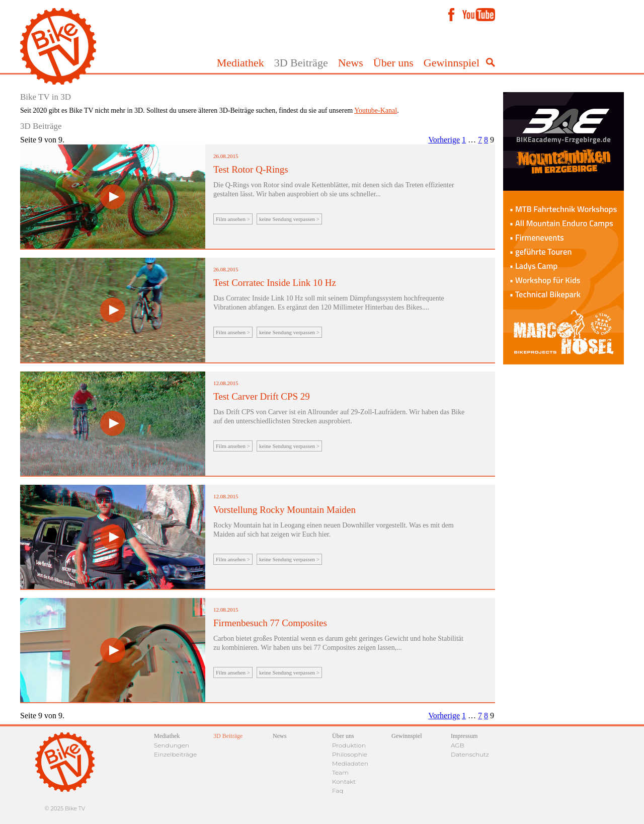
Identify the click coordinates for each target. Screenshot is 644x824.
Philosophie (350, 754)
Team (340, 772)
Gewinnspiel (452, 63)
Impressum (464, 736)
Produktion (349, 745)
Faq (338, 791)
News (351, 63)
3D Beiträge (301, 63)
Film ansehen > (233, 219)
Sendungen (172, 745)
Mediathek (240, 63)
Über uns (393, 63)
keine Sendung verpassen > (289, 219)
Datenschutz (470, 754)
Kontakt (344, 781)
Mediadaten (350, 763)
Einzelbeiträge (175, 754)
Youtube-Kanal (376, 110)
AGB (458, 745)
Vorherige (444, 140)
